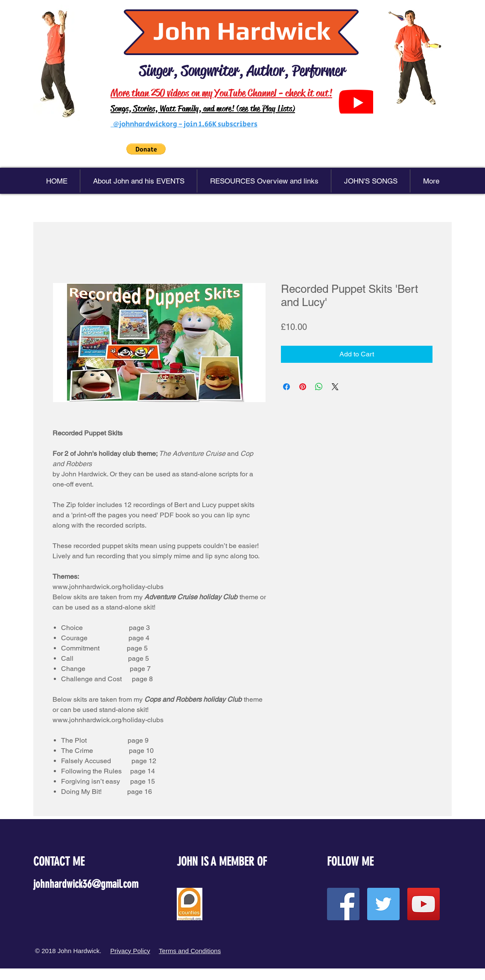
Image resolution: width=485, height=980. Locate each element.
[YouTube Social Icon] (424, 904)
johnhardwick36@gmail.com (86, 884)
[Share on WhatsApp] (319, 387)
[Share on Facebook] (286, 387)
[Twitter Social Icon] (383, 904)
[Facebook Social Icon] (343, 904)
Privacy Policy (130, 951)
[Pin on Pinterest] (303, 387)
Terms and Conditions (190, 951)
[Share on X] (335, 387)
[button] (146, 149)
